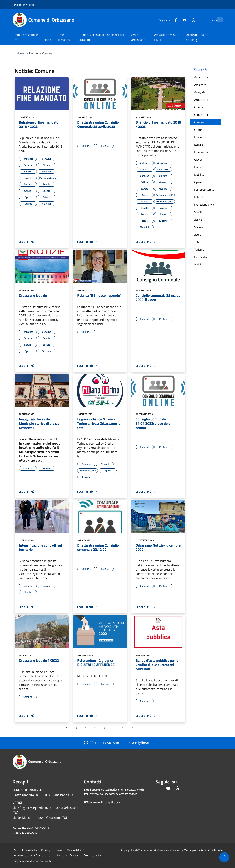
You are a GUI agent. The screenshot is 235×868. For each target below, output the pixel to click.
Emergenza (201, 152)
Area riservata (92, 855)
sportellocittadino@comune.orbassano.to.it (118, 790)
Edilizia (199, 145)
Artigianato (201, 100)
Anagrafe (200, 92)
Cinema (199, 107)
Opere (198, 182)
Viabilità (199, 264)
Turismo (199, 249)
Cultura (199, 130)
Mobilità (199, 175)
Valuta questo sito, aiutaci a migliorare (118, 743)
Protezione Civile (204, 205)
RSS (15, 850)
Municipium (191, 850)
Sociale (199, 227)
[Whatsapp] (187, 20)
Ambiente (200, 85)
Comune (199, 122)
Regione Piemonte (24, 5)
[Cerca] (218, 20)
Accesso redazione (212, 850)
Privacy (46, 850)
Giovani (199, 160)
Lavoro (198, 167)
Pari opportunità (204, 190)
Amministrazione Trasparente (32, 855)
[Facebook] (169, 20)
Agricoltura (201, 77)
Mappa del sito (75, 850)
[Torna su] (224, 857)
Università (201, 257)
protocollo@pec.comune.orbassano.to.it (113, 794)
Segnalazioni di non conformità (33, 861)
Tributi (198, 242)
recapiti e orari (113, 802)
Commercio (201, 115)
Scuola (198, 212)
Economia (200, 137)
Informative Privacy (67, 855)
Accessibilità (29, 850)
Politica (199, 197)
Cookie (58, 850)
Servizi (198, 219)
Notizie (33, 53)
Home (20, 53)
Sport (198, 234)
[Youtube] (178, 20)
